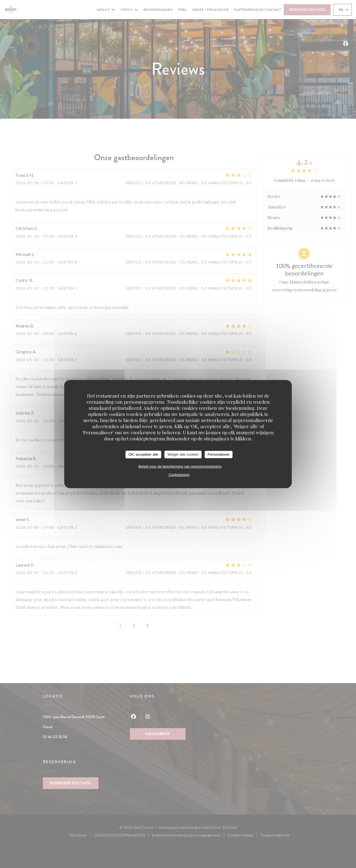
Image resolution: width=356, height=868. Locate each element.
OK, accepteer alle (143, 454)
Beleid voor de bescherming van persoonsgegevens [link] (180, 466)
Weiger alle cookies (183, 454)
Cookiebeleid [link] (179, 474)
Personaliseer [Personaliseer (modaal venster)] (219, 454)
